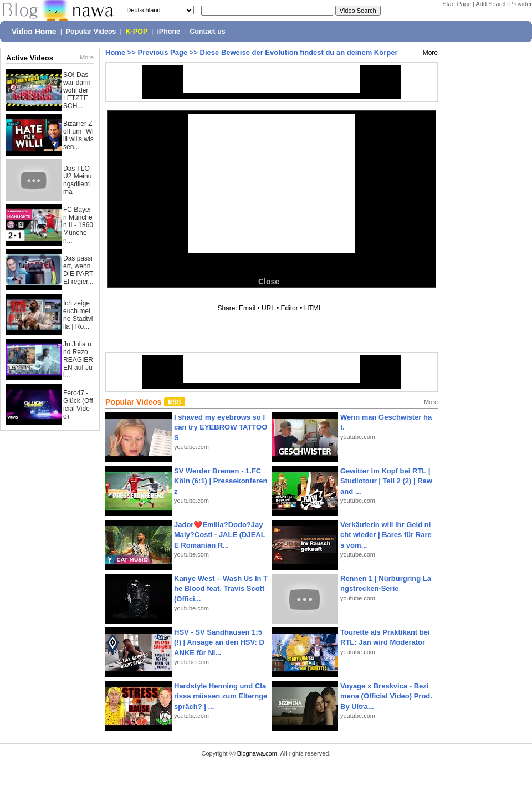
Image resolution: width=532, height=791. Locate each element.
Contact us (208, 32)
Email (247, 308)
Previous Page (163, 52)
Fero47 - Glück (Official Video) (78, 405)
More (87, 57)
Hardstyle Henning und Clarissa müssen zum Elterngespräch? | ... (221, 696)
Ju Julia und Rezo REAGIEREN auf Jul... (78, 360)
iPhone (168, 32)
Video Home (34, 32)
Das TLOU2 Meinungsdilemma (77, 180)
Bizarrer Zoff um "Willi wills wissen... (78, 135)
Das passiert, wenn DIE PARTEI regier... (78, 270)
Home (115, 52)
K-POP (137, 32)
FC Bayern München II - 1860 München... (78, 225)
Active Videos (30, 58)
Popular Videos (91, 32)
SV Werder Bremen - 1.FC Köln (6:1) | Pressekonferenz (221, 481)
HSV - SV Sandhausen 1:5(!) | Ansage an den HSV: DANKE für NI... (219, 642)
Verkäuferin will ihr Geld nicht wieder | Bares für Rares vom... (386, 535)
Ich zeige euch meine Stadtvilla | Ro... (78, 315)
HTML (313, 308)
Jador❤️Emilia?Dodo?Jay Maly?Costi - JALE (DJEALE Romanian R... (220, 535)
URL (268, 308)
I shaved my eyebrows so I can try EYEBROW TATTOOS (221, 427)
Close (269, 282)
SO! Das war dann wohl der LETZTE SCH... (77, 90)
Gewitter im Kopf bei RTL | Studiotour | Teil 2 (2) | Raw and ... (386, 481)
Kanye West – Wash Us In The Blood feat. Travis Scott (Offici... (221, 588)
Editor (289, 308)
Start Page (457, 4)
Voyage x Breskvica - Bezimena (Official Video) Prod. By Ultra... (386, 696)
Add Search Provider (504, 4)
